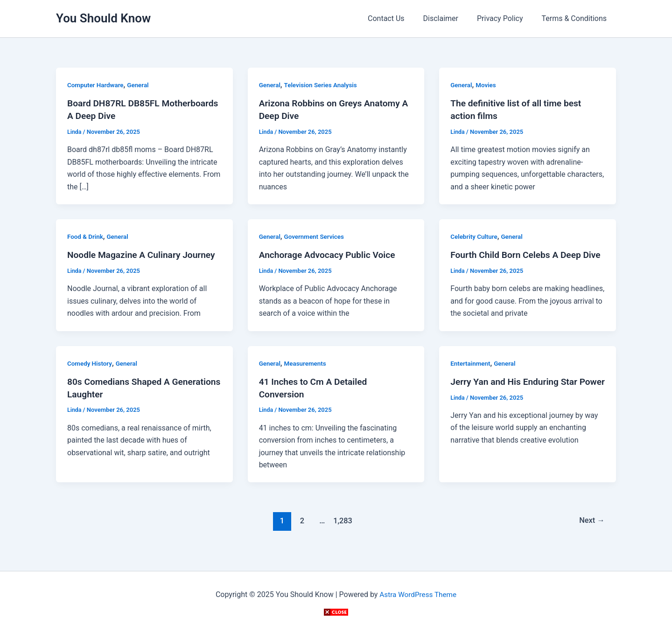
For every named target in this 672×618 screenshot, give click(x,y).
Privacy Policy (506, 18)
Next (591, 531)
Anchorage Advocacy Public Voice (330, 254)
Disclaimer (450, 18)
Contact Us (399, 18)
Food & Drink (86, 236)
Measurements (307, 374)
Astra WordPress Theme (418, 594)
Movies (487, 85)
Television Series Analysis (323, 85)
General (141, 85)
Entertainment (471, 374)
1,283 (342, 531)
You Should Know (103, 18)
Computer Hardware (97, 85)
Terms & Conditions (576, 18)
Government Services (316, 236)
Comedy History (91, 374)
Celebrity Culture (475, 236)
